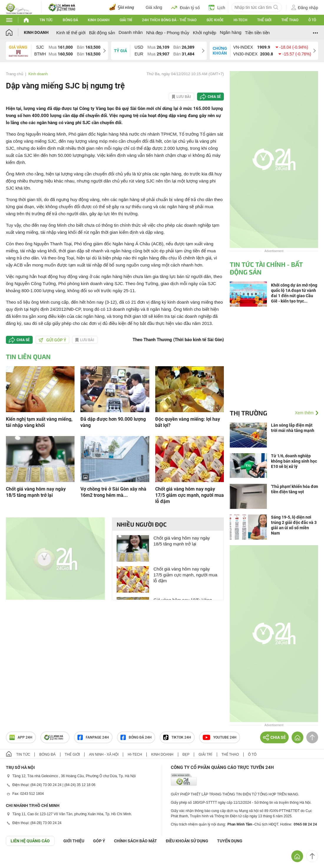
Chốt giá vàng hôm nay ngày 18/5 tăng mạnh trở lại (36, 492)
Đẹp (186, 754)
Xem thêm (304, 413)
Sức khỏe (215, 20)
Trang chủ (15, 74)
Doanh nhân (131, 32)
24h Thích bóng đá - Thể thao (169, 20)
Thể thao (290, 20)
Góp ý (99, 841)
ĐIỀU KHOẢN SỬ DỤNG (187, 841)
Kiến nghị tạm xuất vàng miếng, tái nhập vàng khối (39, 422)
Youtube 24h (220, 737)
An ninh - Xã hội (104, 754)
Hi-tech (240, 20)
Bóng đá (70, 20)
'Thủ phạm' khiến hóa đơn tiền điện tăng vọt (295, 489)
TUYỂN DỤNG (230, 841)
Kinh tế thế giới (71, 33)
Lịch (217, 7)
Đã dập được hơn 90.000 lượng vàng (113, 422)
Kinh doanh (99, 20)
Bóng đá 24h (136, 737)
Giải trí (126, 20)
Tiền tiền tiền (257, 33)
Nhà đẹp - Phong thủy (168, 33)
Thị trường (248, 413)
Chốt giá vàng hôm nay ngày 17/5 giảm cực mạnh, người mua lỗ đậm (190, 495)
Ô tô (312, 20)
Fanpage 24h (93, 737)
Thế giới (264, 20)
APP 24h (21, 737)
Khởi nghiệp (205, 33)
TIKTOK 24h (177, 737)
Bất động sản (102, 33)
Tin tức (46, 20)
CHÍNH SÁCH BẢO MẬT (135, 841)
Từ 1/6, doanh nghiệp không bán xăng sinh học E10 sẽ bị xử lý (294, 461)
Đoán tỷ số (185, 7)
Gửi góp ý (52, 340)
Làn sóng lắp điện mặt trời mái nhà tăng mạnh (293, 428)
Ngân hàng (230, 32)
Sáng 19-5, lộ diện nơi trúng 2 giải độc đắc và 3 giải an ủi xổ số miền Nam (294, 525)
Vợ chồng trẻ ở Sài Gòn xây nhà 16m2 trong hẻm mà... (113, 492)
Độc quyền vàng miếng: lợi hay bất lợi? (188, 422)
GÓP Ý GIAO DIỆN (17, 860)
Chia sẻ (214, 97)
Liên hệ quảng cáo (30, 841)
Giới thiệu (74, 841)
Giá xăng (154, 7)
